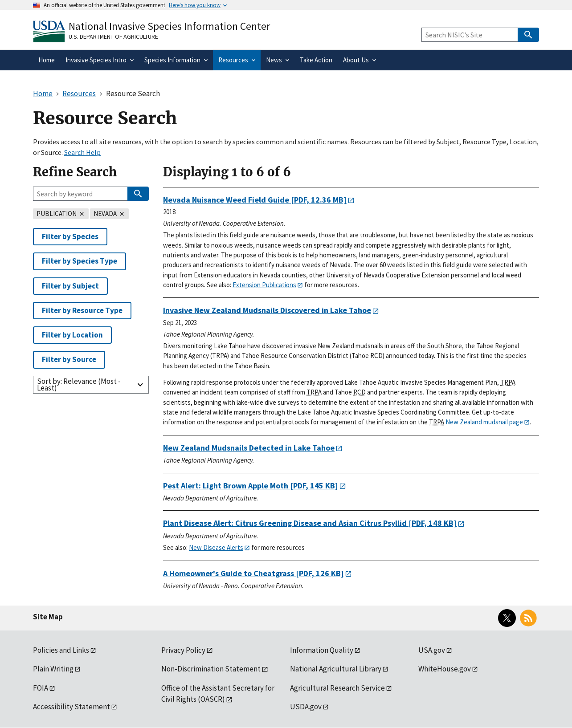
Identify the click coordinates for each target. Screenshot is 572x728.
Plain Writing (53, 669)
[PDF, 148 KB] (310, 523)
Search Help (82, 152)
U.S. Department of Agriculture (113, 37)
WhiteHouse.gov (445, 669)
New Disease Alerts (216, 547)
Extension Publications (264, 285)
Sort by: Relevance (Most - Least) (79, 384)
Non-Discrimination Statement (211, 669)
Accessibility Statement (71, 707)
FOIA (41, 688)
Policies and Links (61, 650)
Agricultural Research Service (337, 688)
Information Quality (322, 650)
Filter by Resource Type (82, 310)
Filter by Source (69, 359)
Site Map (48, 617)
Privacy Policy (183, 650)
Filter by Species (70, 236)
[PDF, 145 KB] (251, 486)
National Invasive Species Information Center (169, 26)
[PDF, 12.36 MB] (255, 200)
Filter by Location (72, 335)
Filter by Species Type (80, 261)
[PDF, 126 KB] (253, 573)
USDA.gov (306, 707)
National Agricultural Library (336, 669)
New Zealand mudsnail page (484, 422)
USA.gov (432, 650)
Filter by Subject (70, 286)
